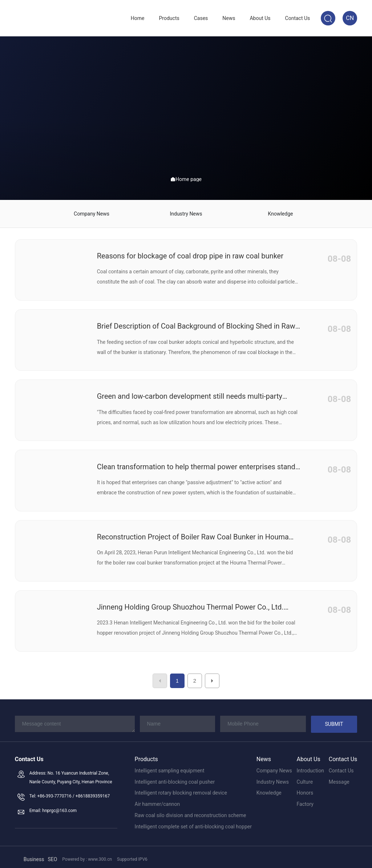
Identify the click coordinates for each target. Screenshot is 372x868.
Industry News (186, 212)
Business (34, 855)
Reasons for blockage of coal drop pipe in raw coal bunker (190, 252)
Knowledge (281, 212)
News (264, 755)
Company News (92, 212)
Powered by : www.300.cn (87, 855)
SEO (52, 855)
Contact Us (343, 755)
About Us (309, 755)
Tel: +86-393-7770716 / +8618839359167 (70, 792)
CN (350, 18)
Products (146, 755)
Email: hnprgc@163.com (53, 806)
